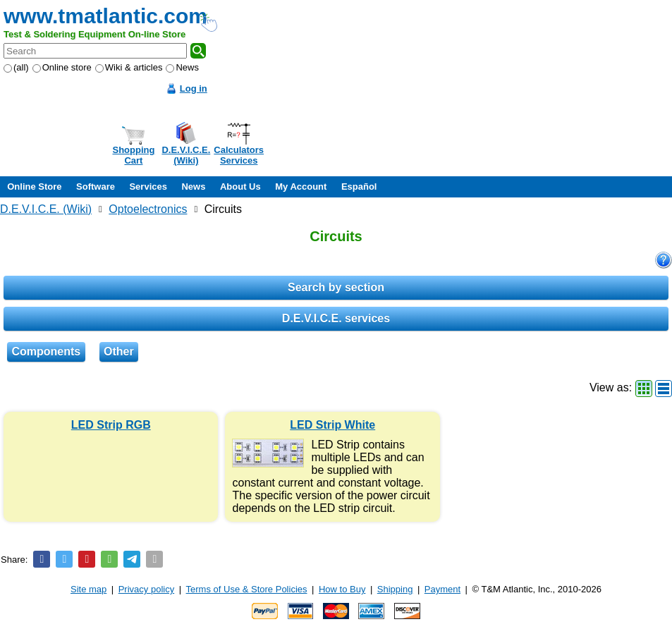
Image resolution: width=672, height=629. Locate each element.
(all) (16, 67)
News (182, 67)
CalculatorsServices (239, 155)
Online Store (34, 187)
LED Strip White (332, 425)
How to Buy (342, 589)
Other (119, 352)
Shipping (395, 589)
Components (46, 352)
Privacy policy (146, 589)
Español (359, 187)
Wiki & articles (129, 67)
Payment (442, 589)
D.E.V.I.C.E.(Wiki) (186, 155)
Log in (194, 88)
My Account (301, 187)
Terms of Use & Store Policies (247, 589)
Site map (88, 589)
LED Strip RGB (111, 425)
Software (96, 187)
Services (148, 187)
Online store (62, 67)
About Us (240, 187)
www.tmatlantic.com (105, 16)
